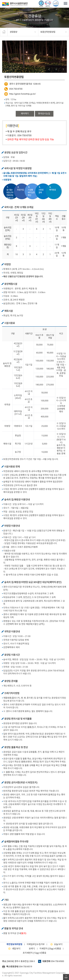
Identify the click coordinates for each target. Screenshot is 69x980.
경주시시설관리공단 (15, 4)
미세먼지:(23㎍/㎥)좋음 (50, 949)
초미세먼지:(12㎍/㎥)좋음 (34, 953)
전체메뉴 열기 (65, 4)
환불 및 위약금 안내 (15, 933)
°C (29, 949)
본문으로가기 (6, 0)
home (4, 32)
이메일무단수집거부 (36, 944)
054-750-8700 (16, 89)
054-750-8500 (57, 961)
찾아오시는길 (44, 114)
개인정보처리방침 (14, 944)
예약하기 (25, 114)
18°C (56, 944)
